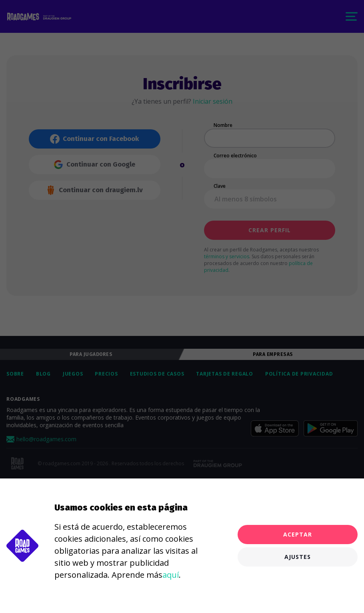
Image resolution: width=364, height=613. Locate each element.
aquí (171, 575)
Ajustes (298, 557)
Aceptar (298, 534)
